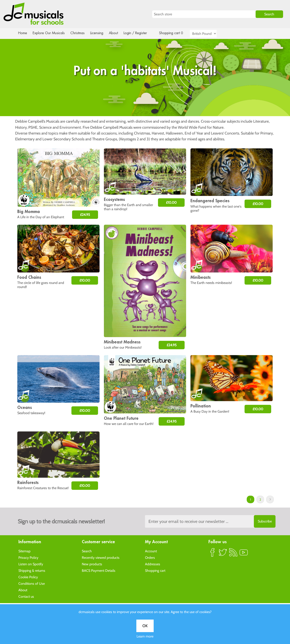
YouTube (244, 554)
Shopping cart (155, 570)
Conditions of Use (32, 583)
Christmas (79, 33)
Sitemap (24, 551)
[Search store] (204, 14)
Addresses (153, 564)
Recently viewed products (101, 557)
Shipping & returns (32, 570)
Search (87, 551)
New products (92, 564)
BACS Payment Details (99, 570)
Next (270, 499)
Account (151, 551)
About (117, 33)
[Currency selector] (208, 34)
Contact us (26, 596)
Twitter (223, 554)
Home (23, 33)
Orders (150, 557)
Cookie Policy (28, 577)
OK (145, 146)
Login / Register (140, 33)
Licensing (100, 33)
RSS (233, 554)
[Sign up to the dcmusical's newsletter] (210, 521)
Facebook (213, 554)
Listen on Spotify (31, 564)
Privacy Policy (28, 557)
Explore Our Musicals (49, 33)
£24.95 (85, 215)
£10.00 (171, 203)
